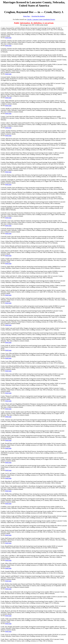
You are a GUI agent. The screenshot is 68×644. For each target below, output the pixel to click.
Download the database (38, 16)
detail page (8, 38)
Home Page (26, 16)
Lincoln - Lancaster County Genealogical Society (41, 19)
